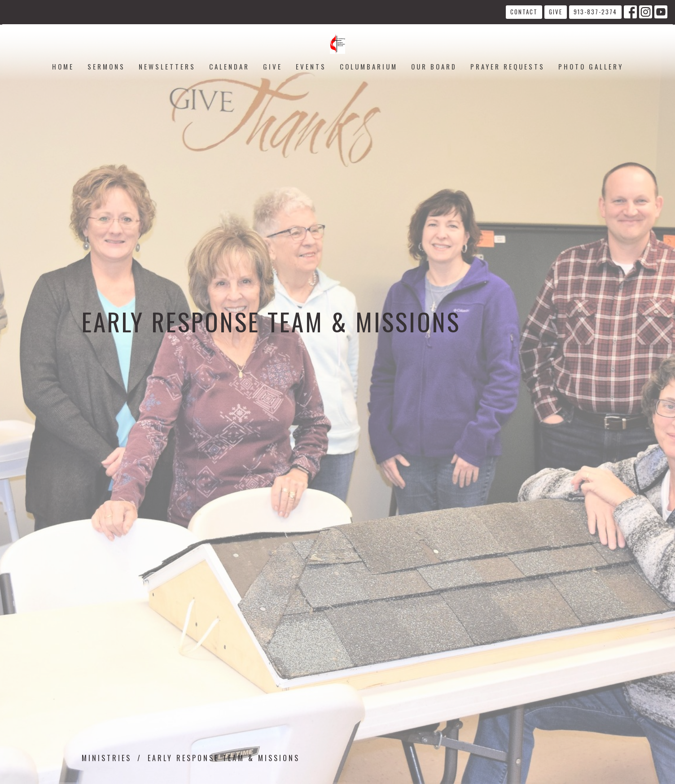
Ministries (107, 758)
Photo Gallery (591, 66)
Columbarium (369, 66)
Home (63, 66)
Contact (524, 12)
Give (556, 12)
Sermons (106, 66)
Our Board (434, 66)
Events (311, 66)
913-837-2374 (595, 12)
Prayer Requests (508, 66)
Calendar (229, 66)
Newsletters (167, 66)
